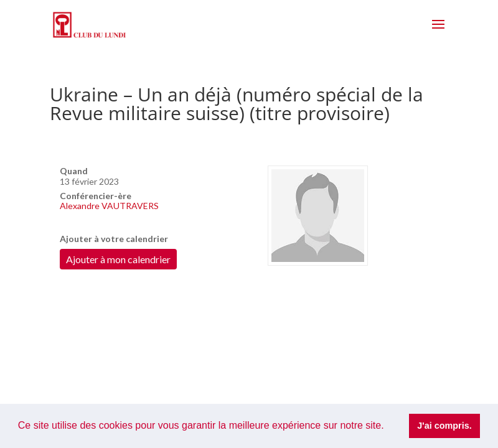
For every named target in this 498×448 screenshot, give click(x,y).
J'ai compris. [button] (444, 426)
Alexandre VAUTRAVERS (109, 206)
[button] (388, 427)
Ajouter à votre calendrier (114, 239)
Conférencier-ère (96, 196)
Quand (74, 171)
